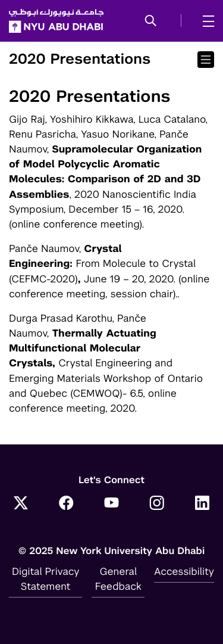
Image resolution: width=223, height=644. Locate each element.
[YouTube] (112, 504)
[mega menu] (205, 21)
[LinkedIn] (202, 504)
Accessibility (184, 571)
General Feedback (118, 579)
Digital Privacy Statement (46, 579)
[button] (151, 21)
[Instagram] (157, 504)
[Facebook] (66, 504)
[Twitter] (21, 504)
